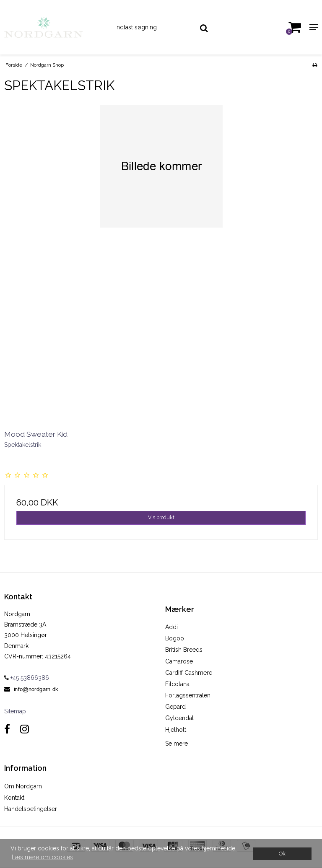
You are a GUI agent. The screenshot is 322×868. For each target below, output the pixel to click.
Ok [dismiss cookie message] (282, 854)
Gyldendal (179, 718)
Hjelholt (176, 730)
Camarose (179, 661)
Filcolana (177, 684)
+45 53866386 (27, 678)
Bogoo (175, 638)
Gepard (175, 707)
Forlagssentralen (188, 695)
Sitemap (15, 711)
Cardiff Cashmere (189, 673)
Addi (171, 627)
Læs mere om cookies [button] (42, 857)
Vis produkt (161, 517)
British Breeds (184, 650)
